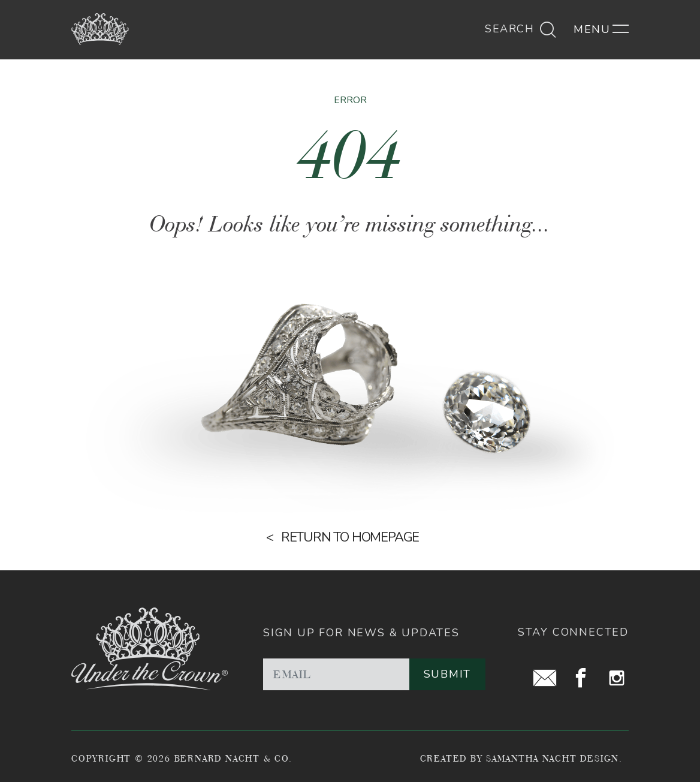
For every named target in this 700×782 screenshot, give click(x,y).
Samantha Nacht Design (553, 758)
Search (521, 29)
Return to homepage (350, 537)
